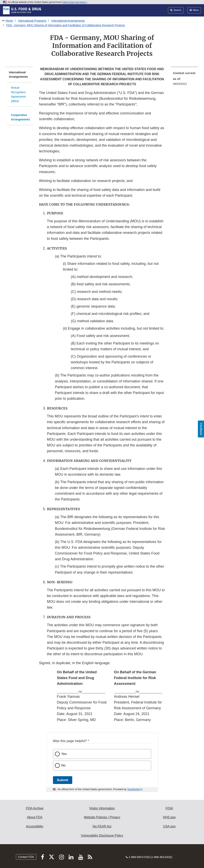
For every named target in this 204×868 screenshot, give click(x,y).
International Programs (32, 21)
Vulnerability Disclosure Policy (102, 836)
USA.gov (169, 826)
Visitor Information (102, 808)
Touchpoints (134, 789)
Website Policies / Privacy (102, 817)
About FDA (35, 817)
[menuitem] (184, 80)
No (63, 765)
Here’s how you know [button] (75, 2)
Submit (63, 780)
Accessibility (35, 826)
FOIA (169, 808)
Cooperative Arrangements (20, 117)
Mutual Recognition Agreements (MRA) (18, 94)
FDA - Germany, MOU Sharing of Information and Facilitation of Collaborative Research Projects (66, 25)
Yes (64, 754)
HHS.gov (169, 817)
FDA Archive (35, 808)
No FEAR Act (102, 826)
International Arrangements (68, 21)
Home (9, 21)
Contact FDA (26, 857)
